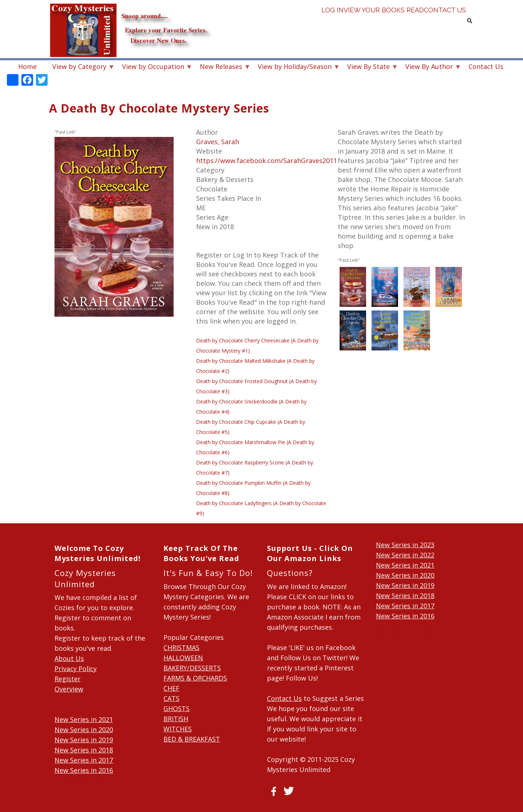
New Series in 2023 (405, 545)
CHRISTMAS (181, 647)
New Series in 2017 (84, 760)
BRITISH (176, 719)
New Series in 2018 (84, 750)
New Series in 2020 (84, 730)
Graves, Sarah (218, 142)
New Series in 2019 (84, 740)
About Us (69, 658)
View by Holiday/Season (295, 67)
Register (68, 679)
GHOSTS (177, 709)
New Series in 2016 (84, 770)
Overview (69, 689)
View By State (368, 67)
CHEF (171, 688)
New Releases (221, 67)
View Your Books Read (384, 22)
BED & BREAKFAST (192, 739)
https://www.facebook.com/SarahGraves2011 (267, 161)
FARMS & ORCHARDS (195, 678)
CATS (171, 698)
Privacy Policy (76, 669)
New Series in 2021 (84, 719)
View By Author (429, 67)
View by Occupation (153, 67)
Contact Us (444, 22)
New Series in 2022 (405, 555)
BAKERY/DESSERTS (192, 668)
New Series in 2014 (84, 791)
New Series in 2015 (84, 780)
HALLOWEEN (183, 658)
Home (27, 66)
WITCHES (178, 729)
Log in (332, 22)
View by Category (79, 67)
